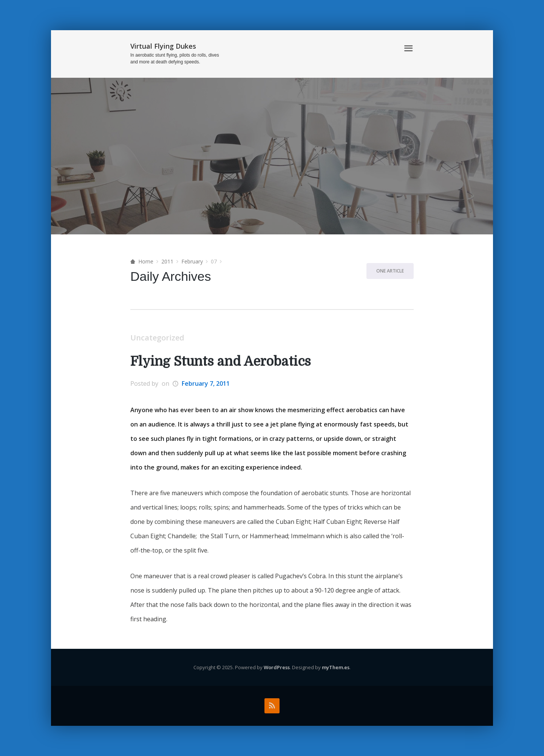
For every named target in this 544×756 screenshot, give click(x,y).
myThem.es (336, 667)
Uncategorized (157, 338)
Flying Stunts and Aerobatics (221, 361)
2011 (167, 261)
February (192, 261)
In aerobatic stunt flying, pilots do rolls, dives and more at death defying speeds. (175, 59)
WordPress (277, 667)
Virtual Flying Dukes (163, 46)
